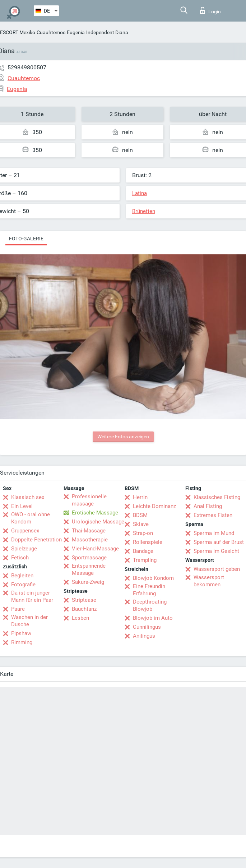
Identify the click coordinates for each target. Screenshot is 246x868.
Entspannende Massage (89, 569)
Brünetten (144, 211)
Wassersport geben (217, 569)
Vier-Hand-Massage (95, 549)
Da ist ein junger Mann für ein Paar (32, 596)
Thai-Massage (89, 531)
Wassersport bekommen (209, 581)
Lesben (80, 618)
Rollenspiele (148, 542)
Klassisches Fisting (217, 497)
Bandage (143, 551)
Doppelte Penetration (36, 540)
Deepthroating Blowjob (150, 605)
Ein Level (22, 506)
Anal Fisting (208, 506)
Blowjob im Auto (153, 618)
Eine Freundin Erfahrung (149, 590)
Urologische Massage (98, 522)
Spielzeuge (24, 549)
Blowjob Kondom (153, 578)
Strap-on (143, 533)
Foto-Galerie (26, 239)
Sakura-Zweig (88, 582)
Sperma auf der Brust (219, 542)
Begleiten (22, 576)
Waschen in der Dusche (29, 621)
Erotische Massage (95, 513)
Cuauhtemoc (51, 32)
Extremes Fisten (213, 515)
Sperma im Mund (214, 533)
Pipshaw (21, 633)
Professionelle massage (89, 500)
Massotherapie (90, 540)
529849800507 (27, 67)
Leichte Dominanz (154, 506)
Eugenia (76, 32)
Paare (18, 609)
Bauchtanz (84, 609)
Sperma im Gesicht (216, 551)
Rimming (22, 642)
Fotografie (23, 585)
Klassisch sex (28, 497)
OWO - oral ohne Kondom (31, 518)
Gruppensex (25, 531)
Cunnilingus (147, 627)
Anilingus (144, 636)
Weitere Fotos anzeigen (123, 437)
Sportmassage (89, 558)
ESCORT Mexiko (18, 32)
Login (210, 10)
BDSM (140, 515)
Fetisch (20, 558)
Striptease (84, 600)
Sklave (141, 524)
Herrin (140, 497)
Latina (140, 193)
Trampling (145, 560)
